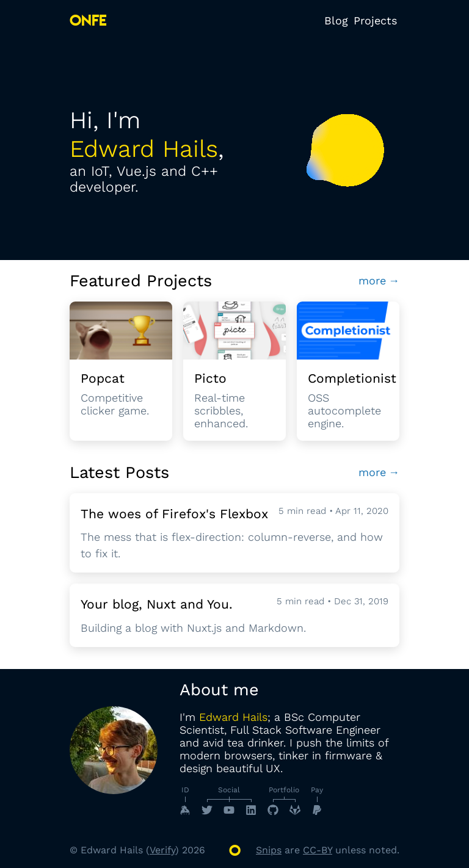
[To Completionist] (348, 371)
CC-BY (318, 850)
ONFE (88, 20)
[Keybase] (185, 810)
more (379, 281)
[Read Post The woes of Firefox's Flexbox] (234, 533)
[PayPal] (317, 810)
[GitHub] (273, 810)
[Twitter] (207, 810)
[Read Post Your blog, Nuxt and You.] (234, 615)
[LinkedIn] (251, 810)
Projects (375, 20)
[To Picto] (234, 371)
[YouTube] (229, 810)
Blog (336, 20)
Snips (269, 850)
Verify (162, 850)
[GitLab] (295, 810)
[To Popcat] (121, 371)
